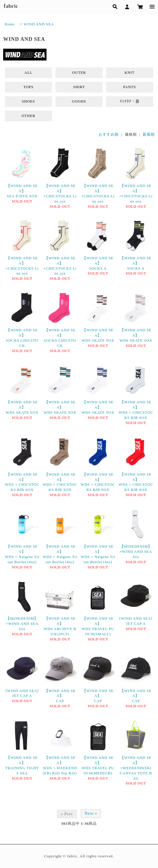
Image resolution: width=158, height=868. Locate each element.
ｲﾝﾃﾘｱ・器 (130, 101)
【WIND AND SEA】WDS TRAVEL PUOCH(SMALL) (98, 626)
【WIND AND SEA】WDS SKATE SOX (98, 335)
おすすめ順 (109, 135)
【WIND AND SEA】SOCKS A (98, 263)
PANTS (129, 87)
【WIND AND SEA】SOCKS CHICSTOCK (22, 338)
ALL (29, 73)
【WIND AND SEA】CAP (60, 696)
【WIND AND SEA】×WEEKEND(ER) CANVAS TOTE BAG (136, 768)
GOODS (79, 101)
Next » (91, 813)
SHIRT (79, 87)
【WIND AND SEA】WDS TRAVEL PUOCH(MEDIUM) (98, 765)
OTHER (29, 116)
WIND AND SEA (39, 24)
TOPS (28, 87)
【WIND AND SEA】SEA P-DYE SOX (22, 191)
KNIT (130, 73)
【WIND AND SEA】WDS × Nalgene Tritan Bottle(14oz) (22, 554)
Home (10, 24)
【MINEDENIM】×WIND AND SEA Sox (136, 552)
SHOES (29, 101)
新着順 (149, 135)
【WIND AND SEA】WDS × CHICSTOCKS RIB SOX (136, 410)
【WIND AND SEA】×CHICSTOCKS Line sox (60, 194)
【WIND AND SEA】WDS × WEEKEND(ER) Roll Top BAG (60, 765)
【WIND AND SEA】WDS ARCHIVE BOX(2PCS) (60, 626)
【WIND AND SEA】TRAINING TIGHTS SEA (22, 765)
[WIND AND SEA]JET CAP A (136, 621)
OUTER (79, 73)
